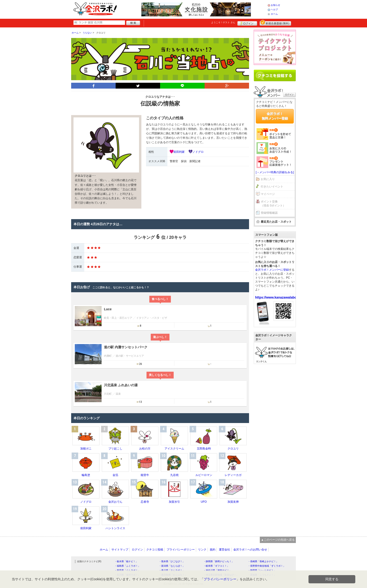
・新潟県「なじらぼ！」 (172, 566)
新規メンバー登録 (275, 23)
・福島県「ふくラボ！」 (127, 566)
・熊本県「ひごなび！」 (172, 561)
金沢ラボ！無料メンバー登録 (275, 116)
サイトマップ (120, 550)
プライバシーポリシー (181, 550)
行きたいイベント (272, 187)
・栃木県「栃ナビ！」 (126, 561)
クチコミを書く (275, 75)
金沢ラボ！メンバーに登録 (272, 270)
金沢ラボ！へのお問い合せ (250, 550)
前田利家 (179, 152)
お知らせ (275, 5)
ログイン (247, 23)
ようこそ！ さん (223, 22)
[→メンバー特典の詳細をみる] (275, 172)
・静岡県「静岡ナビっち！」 (219, 561)
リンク (202, 550)
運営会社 (224, 550)
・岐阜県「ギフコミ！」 (216, 566)
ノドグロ (198, 152)
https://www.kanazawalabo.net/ (279, 297)
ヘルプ (274, 9)
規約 (213, 550)
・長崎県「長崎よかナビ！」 (263, 561)
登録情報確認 (269, 213)
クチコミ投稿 (155, 550)
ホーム (274, 14)
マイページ (268, 194)
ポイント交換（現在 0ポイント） (273, 204)
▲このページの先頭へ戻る (278, 540)
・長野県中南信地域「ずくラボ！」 (267, 566)
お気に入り (268, 179)
